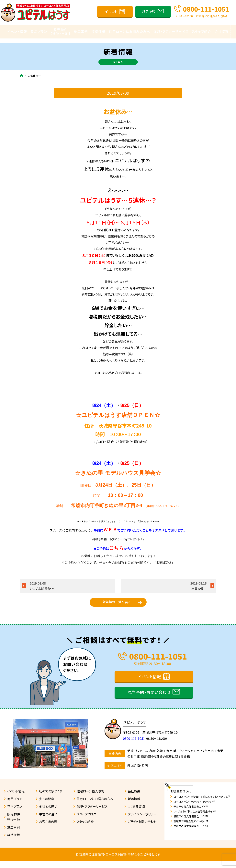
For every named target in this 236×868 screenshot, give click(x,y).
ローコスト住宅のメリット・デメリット (195, 809)
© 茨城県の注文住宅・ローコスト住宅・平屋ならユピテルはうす (118, 861)
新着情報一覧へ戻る (117, 604)
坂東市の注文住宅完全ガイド (191, 823)
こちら (116, 544)
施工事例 (81, 32)
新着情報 (134, 806)
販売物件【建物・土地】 (61, 32)
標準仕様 (98, 32)
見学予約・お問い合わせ (149, 699)
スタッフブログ (86, 821)
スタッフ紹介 (202, 32)
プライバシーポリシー (142, 821)
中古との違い (48, 821)
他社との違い (48, 813)
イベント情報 (17, 32)
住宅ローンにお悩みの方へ (129, 32)
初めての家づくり (51, 798)
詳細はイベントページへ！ (162, 502)
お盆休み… (34, 72)
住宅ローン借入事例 (90, 798)
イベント (111, 11)
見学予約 (149, 11)
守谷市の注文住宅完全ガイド (191, 814)
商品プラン (39, 32)
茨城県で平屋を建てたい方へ (191, 828)
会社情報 (222, 32)
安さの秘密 (47, 806)
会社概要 (134, 798)
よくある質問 (136, 813)
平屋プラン (15, 813)
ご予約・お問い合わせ (142, 829)
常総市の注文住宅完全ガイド (191, 833)
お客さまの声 (48, 829)
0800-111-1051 (206, 9)
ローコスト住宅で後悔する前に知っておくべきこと (202, 804)
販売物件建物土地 (14, 824)
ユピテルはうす (136, 729)
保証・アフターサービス (171, 32)
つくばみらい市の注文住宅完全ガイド (195, 818)
